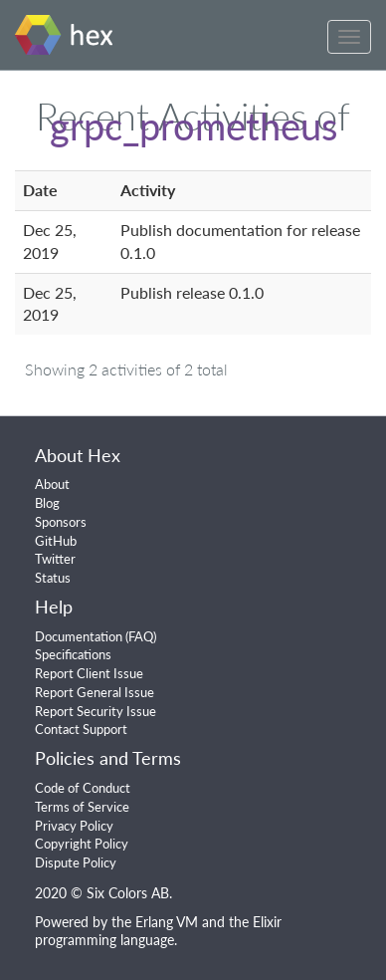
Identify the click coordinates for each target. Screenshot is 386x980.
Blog (47, 503)
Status (53, 578)
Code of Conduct (83, 788)
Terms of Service (82, 807)
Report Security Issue (96, 711)
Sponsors (61, 522)
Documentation (79, 636)
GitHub (56, 541)
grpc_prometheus (193, 125)
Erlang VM (167, 922)
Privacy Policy (74, 826)
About (52, 484)
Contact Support (81, 729)
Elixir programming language (158, 931)
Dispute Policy (76, 862)
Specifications (73, 654)
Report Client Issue (89, 673)
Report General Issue (95, 692)
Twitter (55, 559)
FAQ (141, 636)
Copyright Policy (82, 844)
